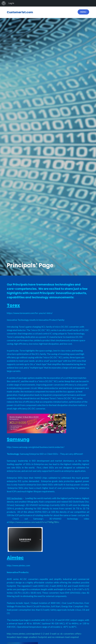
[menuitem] (4, 3)
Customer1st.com (20, 12)
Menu (83, 12)
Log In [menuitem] (11, 3)
